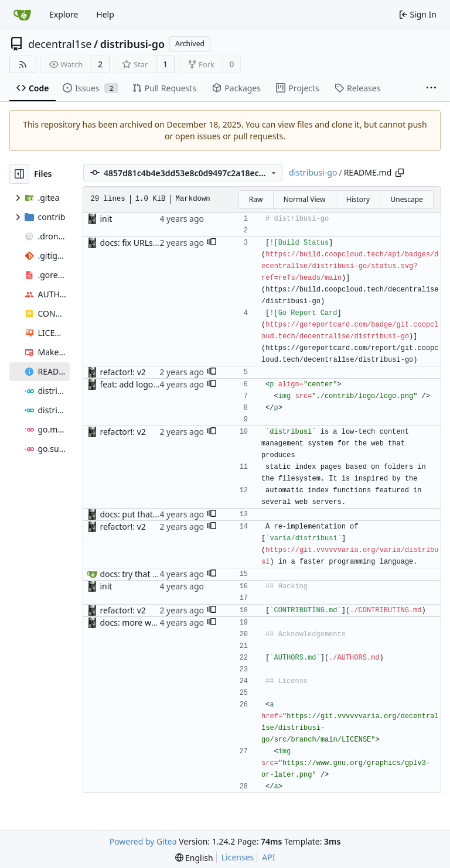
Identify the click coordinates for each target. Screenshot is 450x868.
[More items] (431, 88)
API (268, 857)
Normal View (305, 199)
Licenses (238, 857)
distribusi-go (132, 44)
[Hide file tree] (19, 174)
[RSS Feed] (23, 64)
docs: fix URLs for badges (148, 243)
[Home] (22, 15)
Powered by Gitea (143, 841)
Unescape (406, 199)
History (358, 199)
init (106, 219)
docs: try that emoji (137, 574)
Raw (256, 199)
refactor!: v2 (122, 372)
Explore (64, 14)
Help (105, 14)
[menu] (194, 858)
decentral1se (60, 44)
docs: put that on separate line (158, 514)
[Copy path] (400, 173)
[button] (212, 243)
